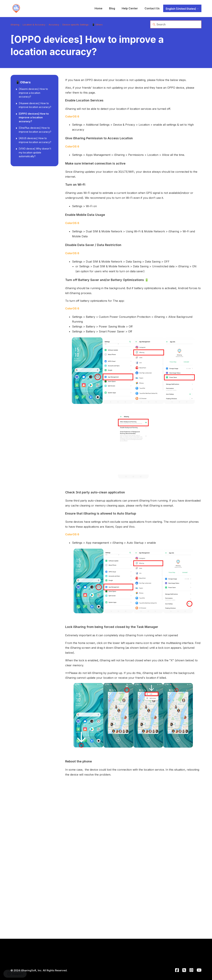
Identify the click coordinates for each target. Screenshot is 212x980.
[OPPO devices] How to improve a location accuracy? (34, 117)
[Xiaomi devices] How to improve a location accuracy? (33, 93)
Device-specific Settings (76, 25)
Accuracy (54, 25)
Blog (112, 8)
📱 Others (97, 25)
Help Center (130, 8)
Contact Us (152, 8)
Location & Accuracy (34, 25)
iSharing (15, 25)
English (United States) (182, 9)
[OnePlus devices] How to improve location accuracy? (35, 130)
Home (98, 8)
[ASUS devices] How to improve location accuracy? (35, 140)
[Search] (176, 24)
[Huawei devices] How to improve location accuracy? (35, 105)
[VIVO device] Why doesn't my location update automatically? (35, 152)
